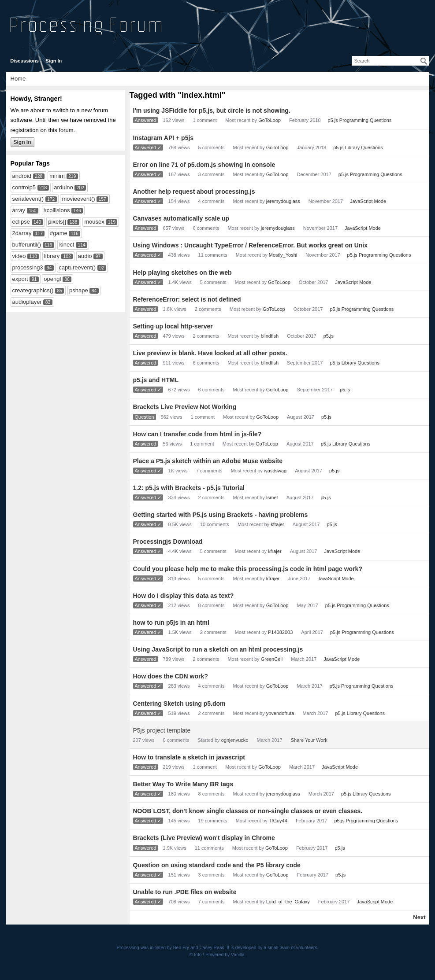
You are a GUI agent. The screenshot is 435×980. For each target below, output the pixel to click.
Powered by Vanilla (225, 955)
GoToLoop (270, 120)
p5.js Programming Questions (360, 120)
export (20, 279)
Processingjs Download (168, 542)
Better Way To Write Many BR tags (183, 784)
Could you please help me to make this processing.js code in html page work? (248, 569)
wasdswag (275, 471)
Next (419, 917)
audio (85, 256)
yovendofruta (280, 713)
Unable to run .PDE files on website (185, 892)
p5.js (329, 336)
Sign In (54, 61)
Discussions (24, 61)
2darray (22, 233)
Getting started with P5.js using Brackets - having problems (221, 515)
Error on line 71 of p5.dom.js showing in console (204, 165)
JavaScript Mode (368, 201)
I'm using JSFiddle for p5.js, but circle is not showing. (212, 111)
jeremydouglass (283, 201)
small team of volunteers (292, 948)
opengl (52, 279)
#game (59, 233)
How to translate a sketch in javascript (189, 757)
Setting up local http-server (173, 326)
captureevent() (77, 267)
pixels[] (57, 222)
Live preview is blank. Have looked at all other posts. (210, 353)
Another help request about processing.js (194, 192)
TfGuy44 (278, 821)
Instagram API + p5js (164, 138)
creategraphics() (33, 290)
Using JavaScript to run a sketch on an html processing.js (218, 649)
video (19, 256)
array (19, 210)
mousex (94, 222)
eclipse (21, 222)
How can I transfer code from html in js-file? (197, 434)
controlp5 (24, 187)
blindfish (270, 336)
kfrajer (277, 524)
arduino (63, 187)
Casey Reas (212, 948)
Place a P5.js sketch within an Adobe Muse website (208, 461)
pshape (79, 290)
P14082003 (280, 632)
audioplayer (27, 302)
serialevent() (28, 199)
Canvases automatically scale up (181, 218)
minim (57, 176)
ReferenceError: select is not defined (187, 299)
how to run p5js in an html (171, 623)
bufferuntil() (27, 245)
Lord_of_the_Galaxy (288, 902)
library (52, 256)
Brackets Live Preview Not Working (185, 407)
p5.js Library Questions (358, 147)
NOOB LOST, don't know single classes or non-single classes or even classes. (248, 811)
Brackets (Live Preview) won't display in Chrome (204, 838)
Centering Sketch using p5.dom (179, 704)
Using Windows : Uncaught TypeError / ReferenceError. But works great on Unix (250, 245)
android (22, 176)
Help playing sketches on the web (182, 273)
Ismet (272, 497)
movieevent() (78, 199)
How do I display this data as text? (184, 596)
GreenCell (272, 659)
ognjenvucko (235, 740)
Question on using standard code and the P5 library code (217, 865)
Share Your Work (309, 740)
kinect (67, 245)
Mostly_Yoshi (283, 255)
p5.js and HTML (156, 380)
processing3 (28, 267)
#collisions (57, 210)
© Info (196, 955)
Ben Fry (181, 948)
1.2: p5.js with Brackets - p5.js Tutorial (189, 488)
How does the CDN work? (171, 676)
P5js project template (162, 730)
